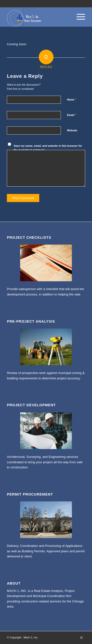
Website (72, 130)
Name (72, 99)
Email (72, 115)
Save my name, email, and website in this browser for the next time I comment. (48, 148)
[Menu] (78, 17)
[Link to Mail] (81, 637)
